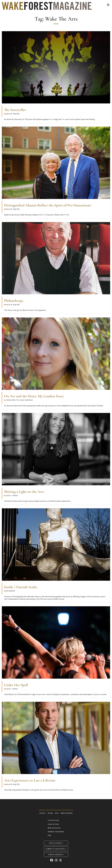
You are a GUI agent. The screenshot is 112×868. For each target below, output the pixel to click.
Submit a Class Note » (56, 849)
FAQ (49, 835)
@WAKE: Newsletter (56, 832)
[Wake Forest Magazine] (47, 8)
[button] (108, 5)
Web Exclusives (54, 828)
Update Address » (56, 854)
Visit (57, 813)
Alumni (42, 813)
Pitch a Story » (56, 843)
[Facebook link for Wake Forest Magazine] (52, 860)
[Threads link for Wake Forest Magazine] (61, 860)
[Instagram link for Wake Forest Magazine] (57, 860)
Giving (50, 813)
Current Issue (53, 820)
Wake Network (67, 813)
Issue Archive (53, 824)
